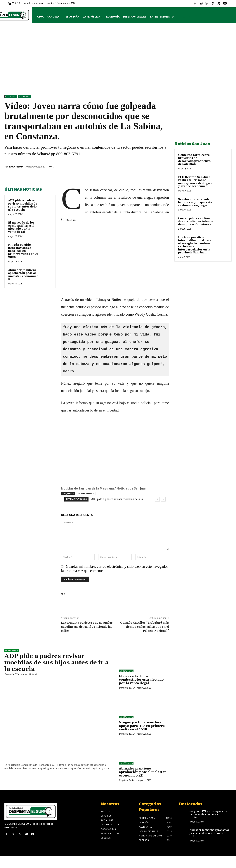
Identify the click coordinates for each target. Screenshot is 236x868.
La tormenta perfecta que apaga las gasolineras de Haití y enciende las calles (87, 627)
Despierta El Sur (12, 674)
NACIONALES (25, 97)
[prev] (157, 499)
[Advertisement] (118, 60)
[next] (163, 499)
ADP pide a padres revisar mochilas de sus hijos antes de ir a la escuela (23, 205)
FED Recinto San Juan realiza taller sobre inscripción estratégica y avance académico (195, 182)
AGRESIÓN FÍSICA (86, 493)
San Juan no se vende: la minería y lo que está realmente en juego (195, 202)
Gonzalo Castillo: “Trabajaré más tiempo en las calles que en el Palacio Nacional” (144, 627)
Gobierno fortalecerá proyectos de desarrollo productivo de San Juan (194, 160)
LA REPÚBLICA (12, 650)
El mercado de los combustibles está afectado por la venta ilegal (21, 227)
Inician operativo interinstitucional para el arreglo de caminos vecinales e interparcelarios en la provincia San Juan (195, 245)
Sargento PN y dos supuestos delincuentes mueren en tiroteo (208, 814)
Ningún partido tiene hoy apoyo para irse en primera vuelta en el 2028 (23, 251)
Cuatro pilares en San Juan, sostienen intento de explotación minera (195, 221)
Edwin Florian (16, 167)
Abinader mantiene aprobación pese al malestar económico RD (23, 275)
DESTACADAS (11, 97)
